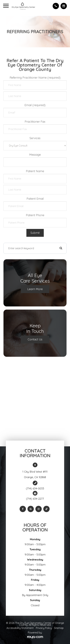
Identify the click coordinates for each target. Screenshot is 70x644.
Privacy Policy (44, 628)
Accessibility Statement (20, 628)
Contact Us (35, 339)
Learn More (35, 289)
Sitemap (59, 628)
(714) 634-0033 (35, 489)
